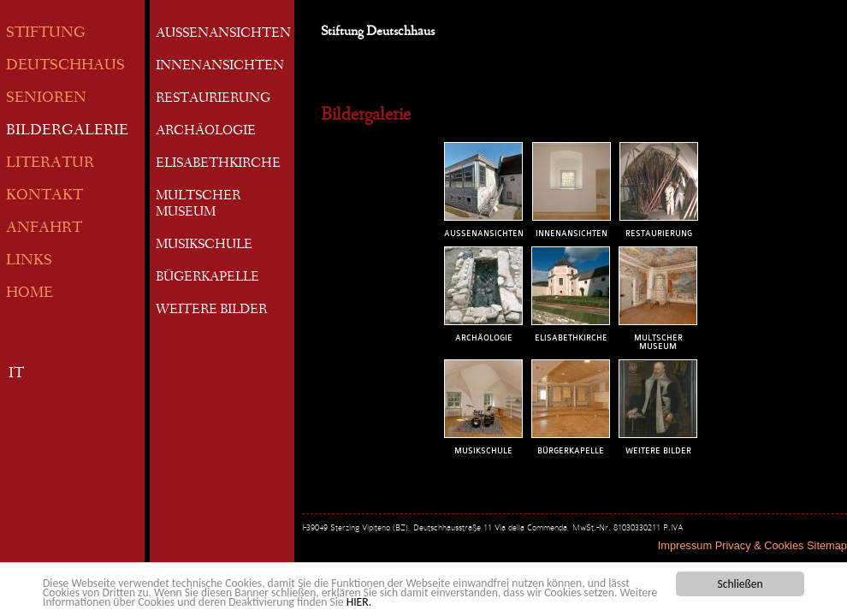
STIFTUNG (46, 34)
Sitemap (827, 545)
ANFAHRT (44, 229)
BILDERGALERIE (67, 131)
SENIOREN (46, 99)
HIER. (359, 603)
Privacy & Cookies (760, 545)
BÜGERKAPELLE (207, 278)
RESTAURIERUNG (213, 99)
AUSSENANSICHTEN (223, 34)
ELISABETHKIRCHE (218, 164)
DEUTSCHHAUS (65, 66)
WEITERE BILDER (211, 311)
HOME (30, 294)
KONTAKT (44, 196)
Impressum (685, 545)
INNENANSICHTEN (220, 67)
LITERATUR (50, 164)
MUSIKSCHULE (204, 246)
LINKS (29, 261)
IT (16, 374)
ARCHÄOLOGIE (206, 132)
